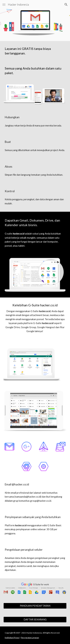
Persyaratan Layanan (30, 638)
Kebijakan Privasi (12, 638)
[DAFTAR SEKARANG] (35, 620)
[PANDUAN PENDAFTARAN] (35, 606)
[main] (35, 51)
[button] (4, 5)
